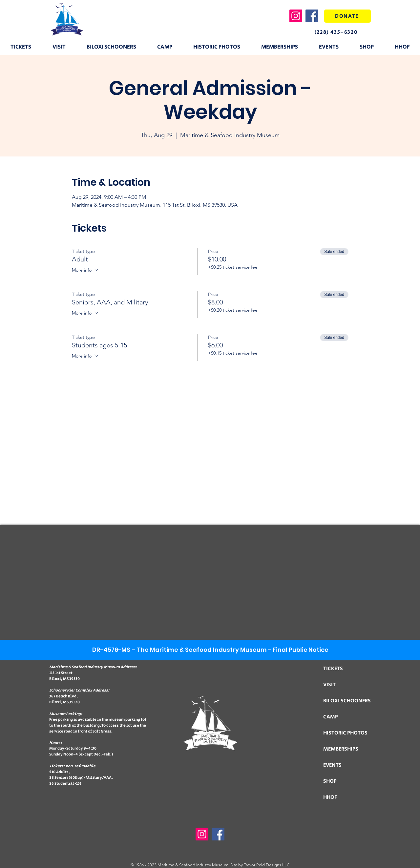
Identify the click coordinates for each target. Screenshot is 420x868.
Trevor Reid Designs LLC (267, 865)
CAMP (331, 717)
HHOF (330, 797)
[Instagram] (296, 16)
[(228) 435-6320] (341, 32)
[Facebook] (312, 16)
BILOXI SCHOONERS (347, 701)
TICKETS (333, 669)
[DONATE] (347, 16)
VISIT (329, 685)
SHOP (330, 781)
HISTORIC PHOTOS (345, 733)
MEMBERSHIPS (341, 749)
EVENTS (332, 765)
